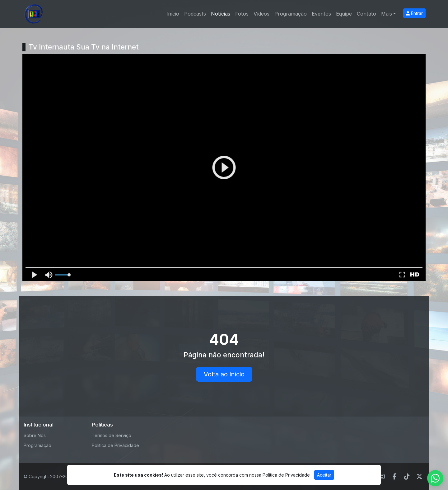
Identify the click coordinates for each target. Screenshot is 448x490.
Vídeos (261, 14)
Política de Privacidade (115, 445)
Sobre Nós (35, 435)
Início (173, 14)
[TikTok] (407, 477)
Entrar (414, 13)
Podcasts (195, 14)
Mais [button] (387, 14)
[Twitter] (419, 477)
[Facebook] (395, 477)
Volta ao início (224, 374)
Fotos (242, 14)
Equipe (344, 14)
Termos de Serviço (112, 435)
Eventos (321, 14)
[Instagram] (382, 477)
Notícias (221, 14)
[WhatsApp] (435, 478)
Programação (291, 14)
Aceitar (324, 475)
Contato (366, 14)
